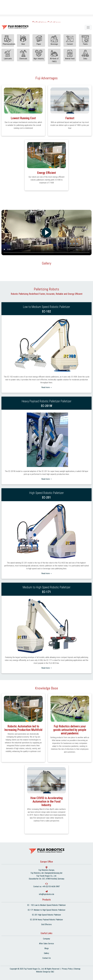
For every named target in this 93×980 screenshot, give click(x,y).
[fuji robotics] (88, 27)
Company (46, 939)
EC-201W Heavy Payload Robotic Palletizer (46, 920)
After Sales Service (46, 944)
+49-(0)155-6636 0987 (51, 886)
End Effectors (46, 924)
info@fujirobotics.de (47, 894)
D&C (52, 972)
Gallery (46, 953)
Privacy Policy (67, 969)
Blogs (47, 948)
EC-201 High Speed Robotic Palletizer (46, 915)
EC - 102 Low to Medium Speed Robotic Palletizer (46, 905)
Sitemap (77, 969)
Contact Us (47, 958)
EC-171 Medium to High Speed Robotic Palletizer (47, 910)
